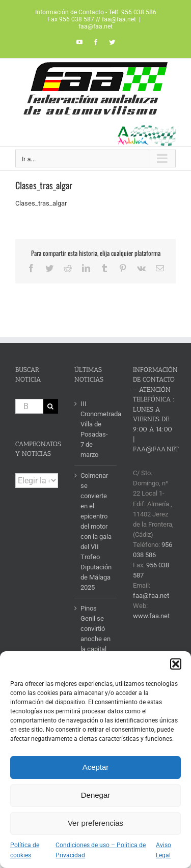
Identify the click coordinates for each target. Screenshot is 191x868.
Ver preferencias (95, 823)
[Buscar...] (29, 406)
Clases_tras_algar (41, 203)
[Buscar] (51, 406)
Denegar (96, 795)
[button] (176, 664)
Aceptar (96, 767)
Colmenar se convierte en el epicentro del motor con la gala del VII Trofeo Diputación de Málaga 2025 (96, 531)
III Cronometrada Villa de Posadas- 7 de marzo (96, 429)
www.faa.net (151, 616)
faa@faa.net (95, 26)
